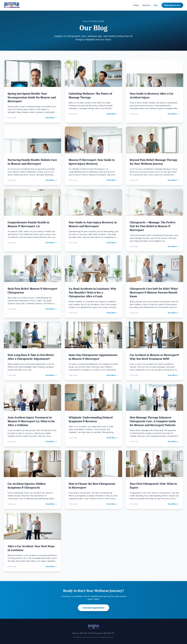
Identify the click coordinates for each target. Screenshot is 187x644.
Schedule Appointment (94, 608)
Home (136, 5)
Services (146, 5)
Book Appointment (172, 5)
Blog (156, 5)
